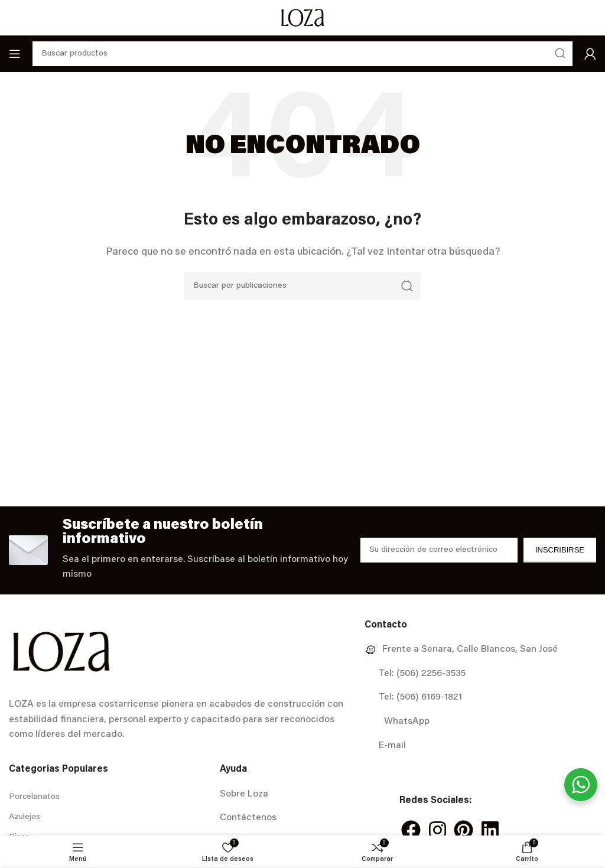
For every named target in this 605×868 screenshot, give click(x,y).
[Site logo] (302, 18)
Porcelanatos (34, 797)
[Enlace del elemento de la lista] (480, 650)
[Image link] (61, 652)
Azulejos (25, 817)
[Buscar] (302, 286)
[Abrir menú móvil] (15, 54)
